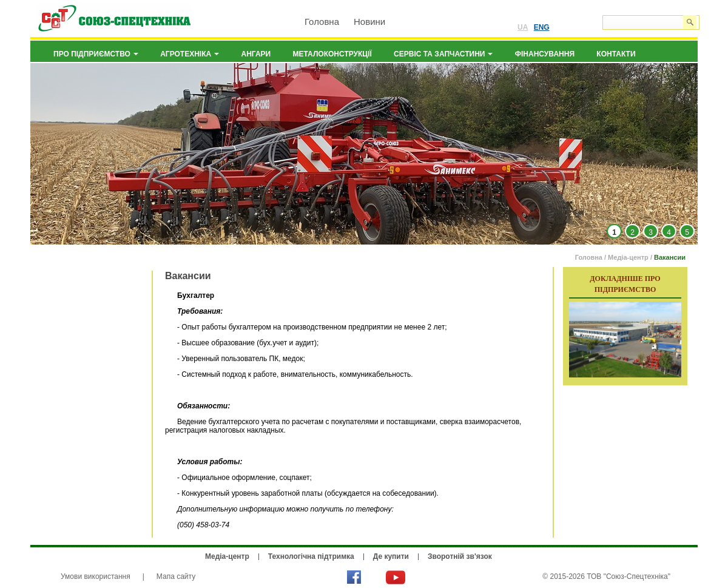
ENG (542, 27)
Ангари (256, 54)
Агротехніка (190, 54)
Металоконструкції (332, 54)
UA (523, 27)
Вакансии (670, 257)
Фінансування (545, 54)
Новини (369, 22)
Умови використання (96, 576)
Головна (322, 22)
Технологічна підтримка (311, 556)
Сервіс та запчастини (443, 54)
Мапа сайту (176, 576)
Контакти (616, 54)
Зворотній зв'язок (460, 556)
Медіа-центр (628, 257)
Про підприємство (96, 54)
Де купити (391, 556)
